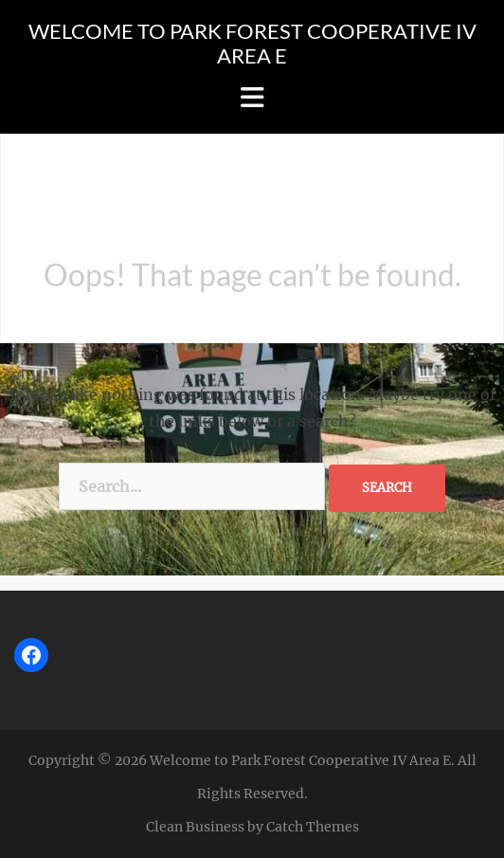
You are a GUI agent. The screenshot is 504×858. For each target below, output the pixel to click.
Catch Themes (313, 827)
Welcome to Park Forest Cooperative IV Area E (252, 43)
